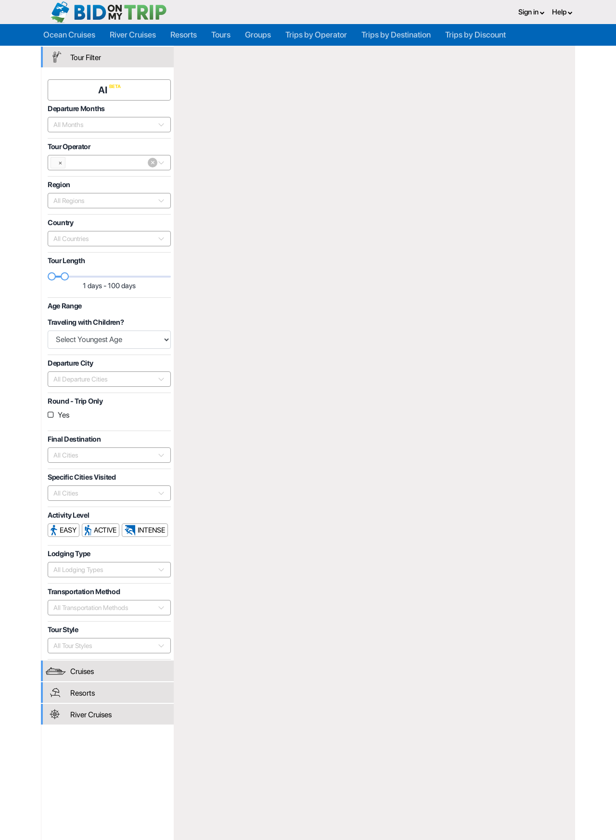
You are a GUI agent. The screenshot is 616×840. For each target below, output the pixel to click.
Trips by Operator (316, 35)
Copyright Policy (383, 789)
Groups (258, 35)
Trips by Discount (475, 35)
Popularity (433, 172)
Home (198, 56)
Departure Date (512, 172)
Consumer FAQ (112, 778)
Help (562, 12)
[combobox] (104, 125)
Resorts (184, 35)
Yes (64, 415)
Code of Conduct (385, 800)
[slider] (53, 276)
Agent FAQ (195, 778)
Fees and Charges (206, 789)
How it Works (289, 778)
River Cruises (133, 35)
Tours (221, 35)
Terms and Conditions (391, 778)
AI (104, 90)
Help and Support (115, 789)
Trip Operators (241, 56)
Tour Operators (300, 56)
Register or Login (114, 768)
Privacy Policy (380, 768)
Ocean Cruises (69, 35)
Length (559, 172)
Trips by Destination (396, 35)
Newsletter (106, 801)
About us (282, 768)
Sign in (532, 12)
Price (468, 172)
